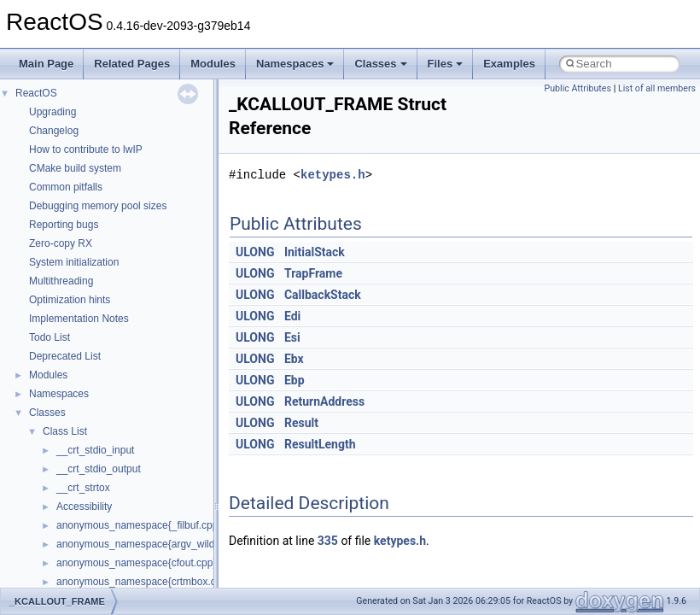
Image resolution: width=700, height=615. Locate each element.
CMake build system (75, 168)
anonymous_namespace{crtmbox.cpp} (143, 582)
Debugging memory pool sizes (98, 206)
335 (328, 541)
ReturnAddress (324, 401)
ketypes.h (333, 175)
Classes (380, 64)
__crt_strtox (83, 488)
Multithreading (61, 281)
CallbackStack (323, 295)
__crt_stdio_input (95, 450)
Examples (509, 64)
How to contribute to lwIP (86, 149)
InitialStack (315, 252)
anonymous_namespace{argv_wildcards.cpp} (159, 544)
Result (301, 423)
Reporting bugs (64, 225)
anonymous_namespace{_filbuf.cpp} (139, 525)
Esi (292, 337)
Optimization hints (70, 300)
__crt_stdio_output (99, 469)
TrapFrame (313, 273)
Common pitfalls (66, 187)
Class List (65, 431)
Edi (292, 316)
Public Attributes (577, 88)
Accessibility (84, 507)
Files (446, 64)
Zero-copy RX (61, 243)
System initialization (74, 262)
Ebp (295, 380)
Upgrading (52, 112)
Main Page (46, 64)
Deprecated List (65, 356)
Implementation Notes (79, 319)
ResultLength (320, 444)
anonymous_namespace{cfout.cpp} (136, 563)
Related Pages (132, 64)
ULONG (255, 252)
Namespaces (295, 64)
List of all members (657, 88)
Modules (213, 64)
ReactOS (36, 93)
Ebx (294, 359)
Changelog (54, 131)
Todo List (50, 337)
